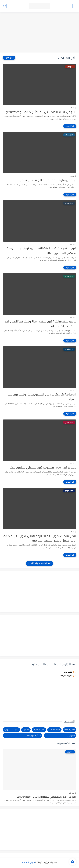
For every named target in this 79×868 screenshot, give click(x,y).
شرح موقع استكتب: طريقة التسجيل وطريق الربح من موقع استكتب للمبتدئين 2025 (40, 251)
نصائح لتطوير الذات (33, 735)
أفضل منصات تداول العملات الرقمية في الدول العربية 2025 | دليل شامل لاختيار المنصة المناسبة (40, 538)
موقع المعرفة (28, 862)
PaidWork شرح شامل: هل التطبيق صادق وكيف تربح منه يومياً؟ (42, 397)
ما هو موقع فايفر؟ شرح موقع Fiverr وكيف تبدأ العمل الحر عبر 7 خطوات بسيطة (41, 324)
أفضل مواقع (70, 730)
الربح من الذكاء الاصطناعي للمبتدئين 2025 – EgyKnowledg (40, 112)
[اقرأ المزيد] (70, 126)
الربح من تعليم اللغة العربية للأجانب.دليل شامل (48, 180)
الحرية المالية (39, 730)
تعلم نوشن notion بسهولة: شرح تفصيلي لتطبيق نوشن (42, 468)
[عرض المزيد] (9, 58)
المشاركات (69, 672)
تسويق (26, 730)
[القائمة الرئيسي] (74, 6)
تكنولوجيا (71, 735)
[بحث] (5, 6)
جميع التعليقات (67, 676)
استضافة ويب (54, 730)
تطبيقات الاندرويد (11, 730)
